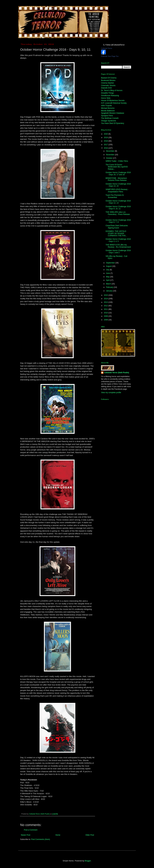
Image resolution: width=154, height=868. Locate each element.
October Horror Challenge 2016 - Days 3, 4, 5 (118, 240)
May (108, 277)
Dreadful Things (107, 93)
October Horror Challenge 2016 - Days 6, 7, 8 (118, 221)
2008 (106, 320)
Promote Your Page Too (110, 56)
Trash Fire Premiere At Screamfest (115, 196)
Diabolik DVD (106, 88)
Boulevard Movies (108, 80)
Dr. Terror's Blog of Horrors (112, 90)
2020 (106, 134)
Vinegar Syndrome (109, 121)
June (108, 273)
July (108, 270)
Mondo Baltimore (108, 111)
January (109, 291)
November (110, 155)
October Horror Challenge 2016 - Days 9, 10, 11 (118, 208)
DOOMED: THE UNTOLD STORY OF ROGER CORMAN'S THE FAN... (116, 233)
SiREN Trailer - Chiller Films (117, 161)
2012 (106, 306)
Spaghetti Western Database (113, 113)
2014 (106, 299)
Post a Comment (31, 830)
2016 (106, 148)
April (108, 280)
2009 (106, 316)
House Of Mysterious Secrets (113, 100)
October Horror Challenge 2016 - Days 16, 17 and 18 (118, 174)
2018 (106, 141)
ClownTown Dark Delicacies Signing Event (117, 227)
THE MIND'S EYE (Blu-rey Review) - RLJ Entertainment (118, 246)
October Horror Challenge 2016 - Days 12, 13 (118, 202)
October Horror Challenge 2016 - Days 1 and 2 (118, 252)
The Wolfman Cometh (110, 118)
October (109, 158)
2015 (106, 295)
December (110, 151)
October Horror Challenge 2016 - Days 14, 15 (118, 185)
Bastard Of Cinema (109, 78)
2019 (106, 138)
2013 (106, 302)
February (110, 287)
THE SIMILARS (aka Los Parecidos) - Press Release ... (118, 214)
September (111, 263)
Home (58, 835)
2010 (106, 313)
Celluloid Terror (107, 48)
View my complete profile (111, 393)
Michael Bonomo (108, 108)
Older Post (90, 835)
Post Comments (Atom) (41, 839)
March (109, 284)
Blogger (88, 861)
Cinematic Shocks (108, 85)
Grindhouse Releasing (110, 96)
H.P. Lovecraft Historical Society (114, 103)
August (109, 266)
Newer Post (26, 835)
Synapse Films (107, 116)
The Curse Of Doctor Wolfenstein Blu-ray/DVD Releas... (117, 167)
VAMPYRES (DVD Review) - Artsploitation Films (117, 190)
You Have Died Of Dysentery (113, 123)
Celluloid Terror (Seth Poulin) (117, 373)
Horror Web (106, 98)
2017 (106, 145)
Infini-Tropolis (106, 106)
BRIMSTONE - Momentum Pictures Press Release (116, 179)
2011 (106, 309)
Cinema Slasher (107, 83)
